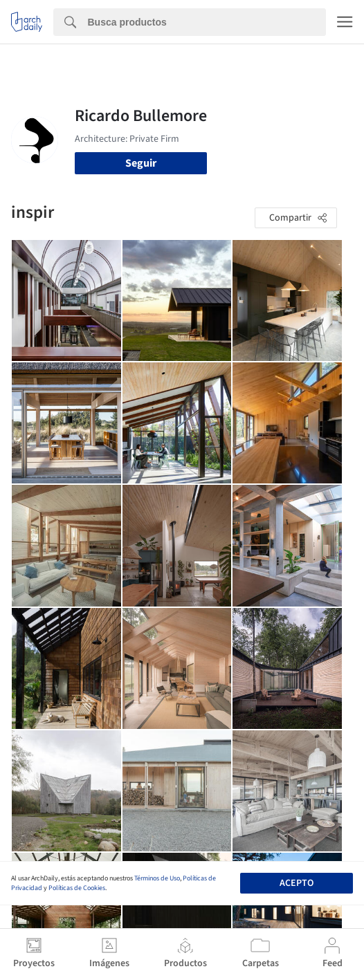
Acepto (297, 883)
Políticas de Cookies (77, 888)
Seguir (141, 163)
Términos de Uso (157, 878)
